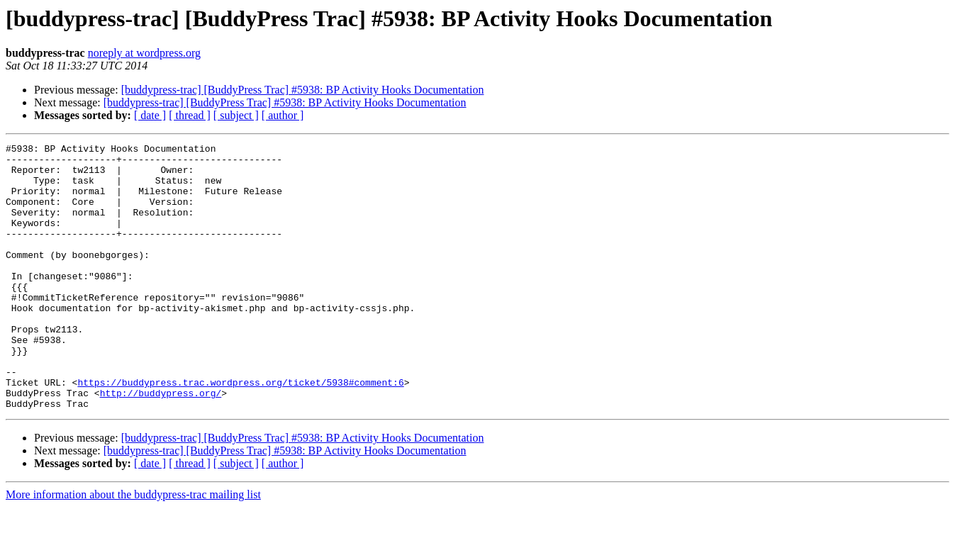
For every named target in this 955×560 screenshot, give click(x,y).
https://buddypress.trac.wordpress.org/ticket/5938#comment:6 (240, 431)
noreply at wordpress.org (144, 53)
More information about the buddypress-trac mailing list (133, 548)
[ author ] (283, 115)
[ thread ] (190, 115)
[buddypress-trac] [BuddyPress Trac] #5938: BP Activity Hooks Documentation (303, 90)
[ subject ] (236, 115)
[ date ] (150, 115)
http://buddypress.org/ (161, 444)
